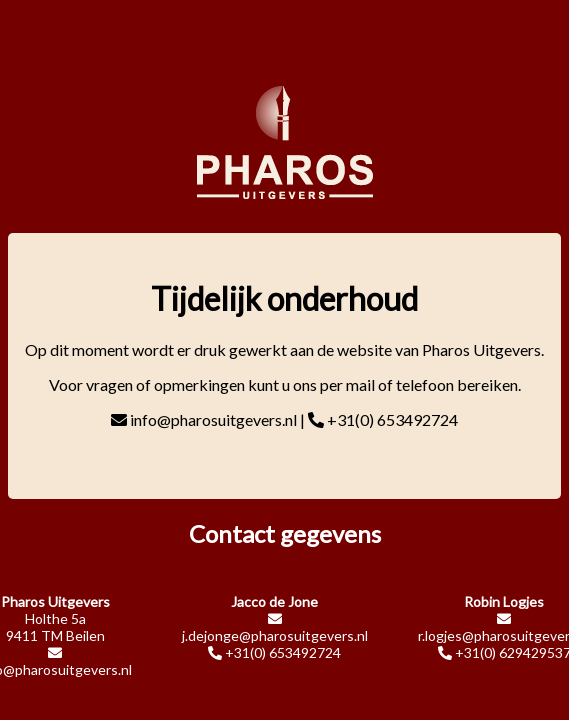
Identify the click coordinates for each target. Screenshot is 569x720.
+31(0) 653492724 (392, 419)
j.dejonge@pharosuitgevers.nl (275, 635)
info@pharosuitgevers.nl (213, 419)
